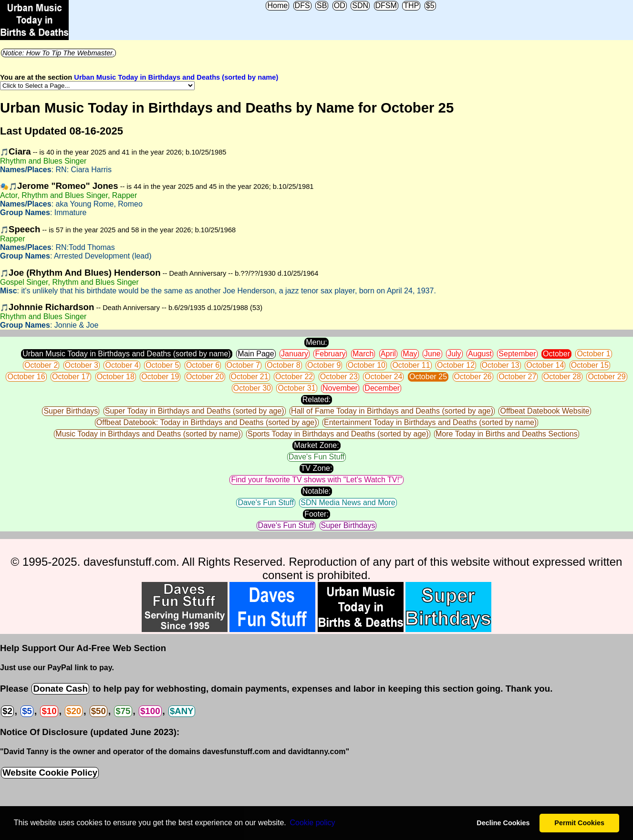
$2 (7, 711)
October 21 (250, 377)
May (410, 354)
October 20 (205, 377)
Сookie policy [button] (312, 823)
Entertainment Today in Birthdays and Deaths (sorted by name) (430, 422)
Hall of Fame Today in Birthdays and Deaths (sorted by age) (392, 411)
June (432, 354)
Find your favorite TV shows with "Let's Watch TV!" (316, 480)
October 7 (243, 365)
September (517, 354)
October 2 (41, 365)
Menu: (316, 342)
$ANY (182, 711)
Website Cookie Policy (50, 773)
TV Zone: (317, 468)
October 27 (517, 377)
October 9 (324, 365)
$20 (74, 711)
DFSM (386, 5)
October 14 (545, 365)
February (330, 354)
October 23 (339, 377)
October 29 (607, 377)
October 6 (203, 365)
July (454, 354)
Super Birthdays (71, 411)
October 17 (71, 377)
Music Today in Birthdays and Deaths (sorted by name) (148, 434)
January (295, 354)
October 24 (383, 377)
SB (322, 5)
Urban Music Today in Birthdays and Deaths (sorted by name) (176, 77)
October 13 (501, 365)
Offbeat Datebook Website (545, 411)
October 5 (162, 365)
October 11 (411, 365)
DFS (302, 5)
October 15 (590, 365)
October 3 (82, 365)
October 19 (160, 377)
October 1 (593, 354)
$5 (430, 5)
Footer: (316, 514)
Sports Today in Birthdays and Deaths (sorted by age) (338, 434)
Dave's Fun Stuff (316, 457)
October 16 (26, 377)
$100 (150, 711)
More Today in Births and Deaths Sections (507, 434)
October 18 (116, 377)
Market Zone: (316, 445)
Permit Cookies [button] (579, 823)
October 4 (122, 365)
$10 (49, 711)
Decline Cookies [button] (503, 823)
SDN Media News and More (348, 503)
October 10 (367, 365)
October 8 (283, 365)
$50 (99, 711)
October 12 (456, 365)
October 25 (428, 377)
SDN (360, 5)
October (556, 354)
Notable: (317, 491)
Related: (317, 399)
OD (340, 5)
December (382, 388)
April (388, 354)
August (480, 354)
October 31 (296, 388)
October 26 (473, 377)
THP (411, 5)
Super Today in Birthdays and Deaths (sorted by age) (195, 411)
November (340, 388)
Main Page (256, 354)
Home (277, 5)
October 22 (294, 377)
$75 (123, 711)
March (363, 354)
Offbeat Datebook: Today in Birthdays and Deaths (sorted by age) (207, 422)
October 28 (562, 377)
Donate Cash (60, 689)
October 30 (252, 388)
